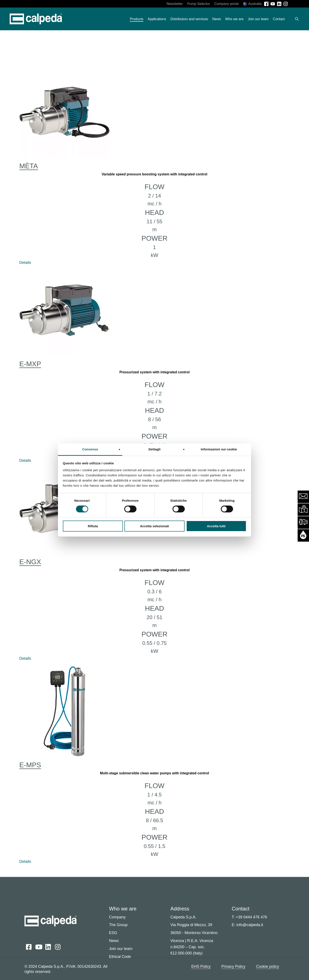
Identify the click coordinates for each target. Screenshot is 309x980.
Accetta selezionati (154, 526)
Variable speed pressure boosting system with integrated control (155, 174)
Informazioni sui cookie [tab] (219, 449)
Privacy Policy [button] (233, 966)
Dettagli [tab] (154, 449)
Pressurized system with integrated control (154, 372)
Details (25, 263)
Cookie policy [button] (268, 966)
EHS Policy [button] (201, 966)
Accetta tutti (216, 526)
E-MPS (30, 765)
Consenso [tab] (90, 449)
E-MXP (30, 364)
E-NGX (30, 562)
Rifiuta (93, 526)
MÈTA (29, 166)
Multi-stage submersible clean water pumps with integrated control (155, 773)
